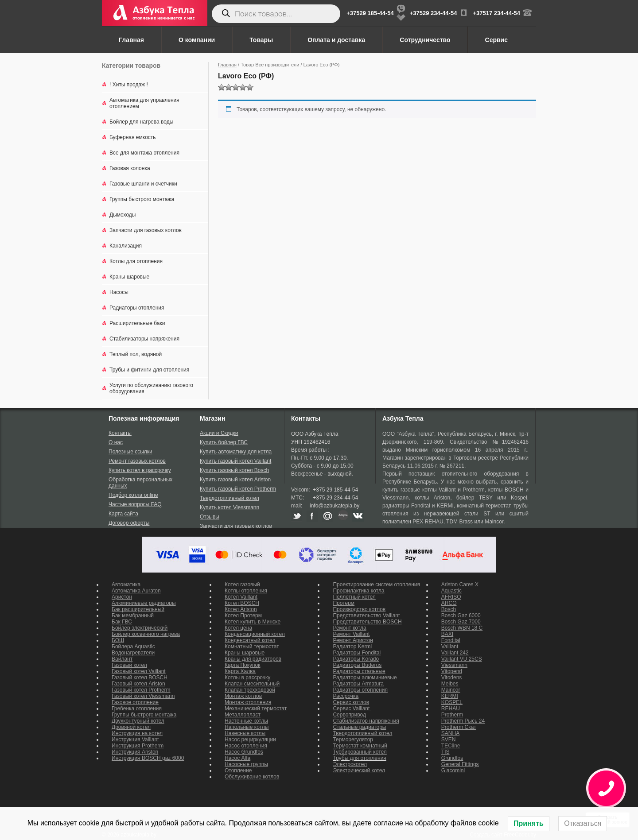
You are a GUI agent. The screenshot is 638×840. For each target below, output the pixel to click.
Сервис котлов (351, 702)
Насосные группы (246, 764)
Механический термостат (256, 708)
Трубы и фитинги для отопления (149, 370)
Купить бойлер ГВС (224, 442)
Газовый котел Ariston (138, 684)
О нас (116, 442)
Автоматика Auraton (136, 591)
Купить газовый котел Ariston (235, 480)
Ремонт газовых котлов (137, 461)
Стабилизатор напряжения (366, 721)
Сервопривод (349, 715)
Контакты (120, 433)
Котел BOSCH (242, 603)
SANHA (450, 733)
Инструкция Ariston (135, 752)
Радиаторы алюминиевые (365, 677)
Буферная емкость (133, 137)
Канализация (126, 246)
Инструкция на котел (137, 733)
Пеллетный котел (354, 597)
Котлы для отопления (136, 261)
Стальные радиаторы (359, 727)
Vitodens (451, 677)
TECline (451, 746)
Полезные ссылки (130, 452)
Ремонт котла (349, 628)
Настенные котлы (246, 721)
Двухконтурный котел (138, 721)
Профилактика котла (358, 591)
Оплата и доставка (336, 40)
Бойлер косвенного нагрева (146, 634)
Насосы (119, 292)
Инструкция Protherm (138, 746)
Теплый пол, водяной (136, 354)
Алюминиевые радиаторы (144, 603)
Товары (261, 40)
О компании (197, 40)
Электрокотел (350, 764)
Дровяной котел (131, 727)
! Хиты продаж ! (129, 85)
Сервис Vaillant (352, 708)
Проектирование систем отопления (376, 585)
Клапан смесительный (252, 684)
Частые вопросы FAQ (135, 504)
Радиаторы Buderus (357, 665)
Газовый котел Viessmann (143, 696)
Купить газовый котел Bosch (234, 470)
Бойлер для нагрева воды (141, 122)
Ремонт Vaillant (351, 634)
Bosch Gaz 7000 (461, 622)
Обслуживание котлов (252, 777)
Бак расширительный (138, 609)
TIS (445, 752)
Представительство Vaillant (366, 615)
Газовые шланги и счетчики (143, 184)
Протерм (344, 603)
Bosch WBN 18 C (462, 628)
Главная (131, 40)
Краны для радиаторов (253, 659)
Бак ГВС (122, 622)
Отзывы (210, 517)
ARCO (449, 603)
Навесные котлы (245, 733)
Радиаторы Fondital (357, 653)
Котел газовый (242, 585)
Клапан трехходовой (250, 690)
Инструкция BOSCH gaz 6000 (148, 758)
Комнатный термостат (252, 646)
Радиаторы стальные (359, 671)
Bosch (449, 609)
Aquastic (451, 591)
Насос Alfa (237, 758)
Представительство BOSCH (367, 622)
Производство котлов (359, 609)
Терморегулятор (353, 739)
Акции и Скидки (219, 433)
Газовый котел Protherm (141, 690)
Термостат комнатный (360, 746)
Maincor (451, 690)
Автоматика (126, 585)
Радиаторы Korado (356, 659)
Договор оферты (129, 523)
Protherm (452, 715)
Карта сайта (123, 514)
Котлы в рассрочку (247, 677)
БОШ (118, 640)
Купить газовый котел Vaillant (235, 461)
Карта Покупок (243, 665)
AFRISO (451, 597)
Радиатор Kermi (352, 646)
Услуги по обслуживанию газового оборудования (151, 388)
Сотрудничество (425, 40)
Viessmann (454, 665)
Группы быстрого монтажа (142, 199)
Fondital (451, 640)
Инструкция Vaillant (135, 739)
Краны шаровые (129, 277)
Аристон (122, 597)
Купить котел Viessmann (230, 507)
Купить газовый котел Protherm (238, 489)
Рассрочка (346, 696)
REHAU (451, 708)
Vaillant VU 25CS (462, 659)
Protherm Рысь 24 (463, 721)
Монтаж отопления (248, 702)
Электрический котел (359, 770)
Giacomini (453, 770)
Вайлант (122, 659)
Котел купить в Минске (253, 622)
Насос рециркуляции (250, 739)
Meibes (450, 684)
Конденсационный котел (255, 634)
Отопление (238, 770)
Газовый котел (129, 665)
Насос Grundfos (244, 752)
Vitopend (452, 671)
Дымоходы (123, 215)
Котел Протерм (243, 615)
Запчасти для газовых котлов (146, 230)
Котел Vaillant (241, 597)
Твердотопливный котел (230, 498)
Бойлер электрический (140, 628)
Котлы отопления (246, 591)
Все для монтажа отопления (144, 153)
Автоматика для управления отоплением (144, 103)
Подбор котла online (133, 495)
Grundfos (452, 758)
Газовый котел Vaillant (139, 671)
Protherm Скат (459, 727)
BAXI (447, 634)
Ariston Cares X (460, 585)
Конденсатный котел (250, 640)
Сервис (496, 40)
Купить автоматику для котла (236, 452)
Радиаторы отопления (137, 308)
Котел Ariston (241, 609)
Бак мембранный (133, 615)
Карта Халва (240, 671)
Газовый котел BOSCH (140, 677)
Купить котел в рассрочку (140, 470)
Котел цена (238, 628)
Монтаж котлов (243, 696)
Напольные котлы (247, 727)
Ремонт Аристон (353, 640)
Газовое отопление (135, 702)
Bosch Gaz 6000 (461, 615)
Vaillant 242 (455, 653)
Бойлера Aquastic (133, 646)
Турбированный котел (360, 752)
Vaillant (450, 646)
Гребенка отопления (137, 708)
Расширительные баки (137, 323)
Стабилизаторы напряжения (144, 339)
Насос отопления (246, 746)
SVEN (449, 739)
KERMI (450, 696)
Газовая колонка (130, 168)
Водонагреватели (133, 653)
